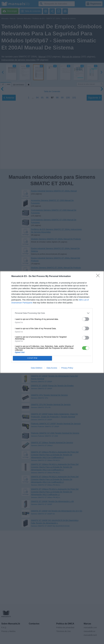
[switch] (86, 319)
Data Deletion (37, 368)
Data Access (52, 368)
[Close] (99, 276)
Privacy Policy (67, 368)
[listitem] (52, 313)
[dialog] (52, 322)
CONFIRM (32, 358)
